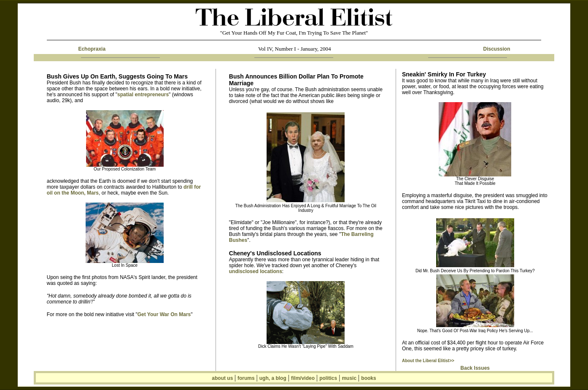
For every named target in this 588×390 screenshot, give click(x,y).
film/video (303, 378)
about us (223, 378)
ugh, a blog (273, 378)
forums (246, 378)
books (368, 378)
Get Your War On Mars (164, 314)
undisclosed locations (256, 271)
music (349, 378)
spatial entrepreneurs (143, 95)
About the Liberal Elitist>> (428, 361)
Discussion (496, 49)
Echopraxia (92, 49)
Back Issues (475, 368)
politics (328, 378)
